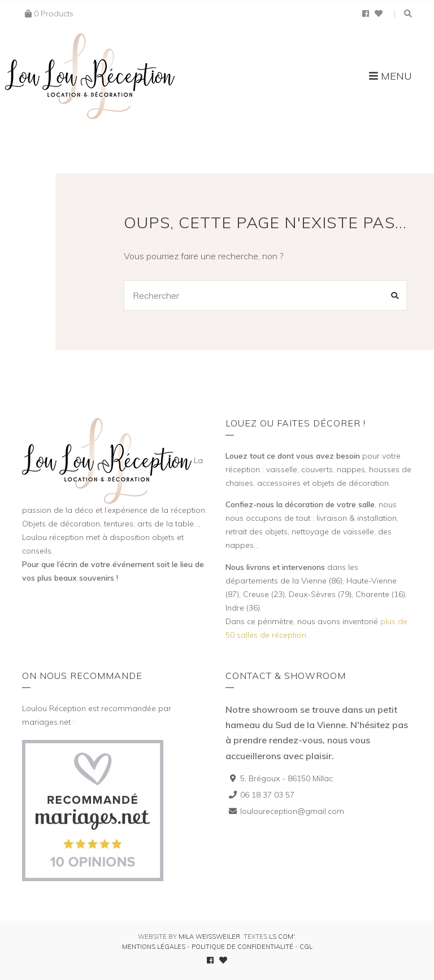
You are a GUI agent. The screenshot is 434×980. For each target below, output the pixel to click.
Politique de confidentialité (242, 947)
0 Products (54, 14)
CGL (306, 947)
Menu (390, 76)
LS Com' (282, 937)
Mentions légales (154, 947)
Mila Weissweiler (209, 937)
